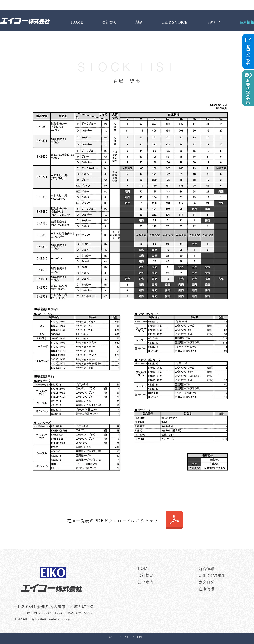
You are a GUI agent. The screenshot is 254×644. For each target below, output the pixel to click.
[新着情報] (222, 569)
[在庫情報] (222, 589)
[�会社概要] (166, 575)
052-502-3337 (38, 613)
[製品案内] (166, 582)
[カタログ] (222, 582)
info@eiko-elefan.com (51, 619)
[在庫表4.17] (174, 521)
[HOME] (166, 568)
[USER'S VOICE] (222, 575)
